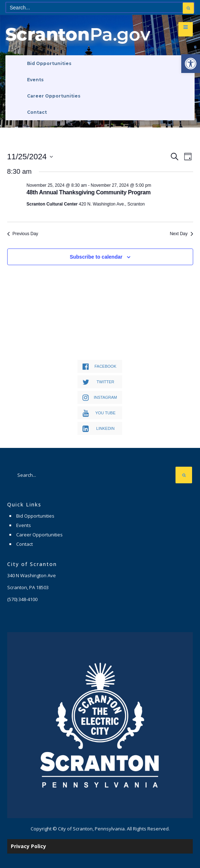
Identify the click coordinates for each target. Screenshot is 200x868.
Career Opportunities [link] (54, 96)
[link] (191, 64)
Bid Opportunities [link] (49, 63)
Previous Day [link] (23, 234)
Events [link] (35, 80)
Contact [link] (37, 112)
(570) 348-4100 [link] (22, 599)
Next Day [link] (181, 234)
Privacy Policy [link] (28, 846)
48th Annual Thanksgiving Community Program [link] (89, 192)
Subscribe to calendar (96, 257)
